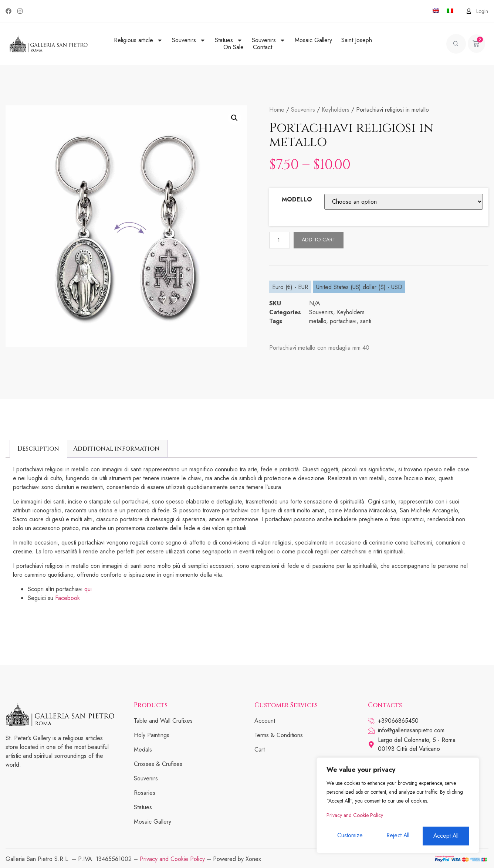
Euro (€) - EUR (290, 287)
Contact (263, 47)
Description (38, 449)
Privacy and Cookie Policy (355, 816)
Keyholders (336, 110)
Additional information (116, 449)
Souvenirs (189, 40)
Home (277, 110)
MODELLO (297, 199)
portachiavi (343, 321)
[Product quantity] (280, 240)
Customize (349, 836)
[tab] (38, 449)
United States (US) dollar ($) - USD (359, 287)
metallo (318, 321)
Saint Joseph (357, 40)
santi (366, 321)
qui (88, 589)
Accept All (446, 836)
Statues (229, 40)
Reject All (398, 836)
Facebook (67, 598)
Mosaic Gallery (313, 40)
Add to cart (319, 240)
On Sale (234, 47)
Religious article (138, 40)
